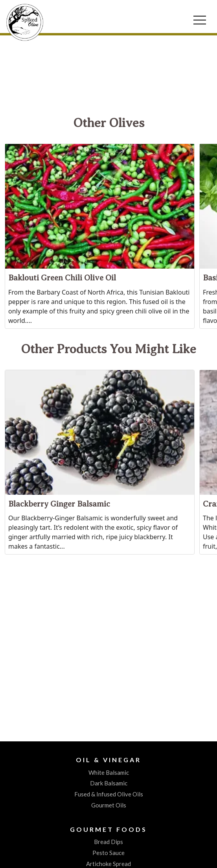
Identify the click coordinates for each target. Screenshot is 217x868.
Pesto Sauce (108, 853)
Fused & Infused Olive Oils (109, 794)
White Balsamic (109, 772)
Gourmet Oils (109, 805)
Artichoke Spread (108, 864)
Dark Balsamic (109, 783)
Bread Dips (108, 842)
